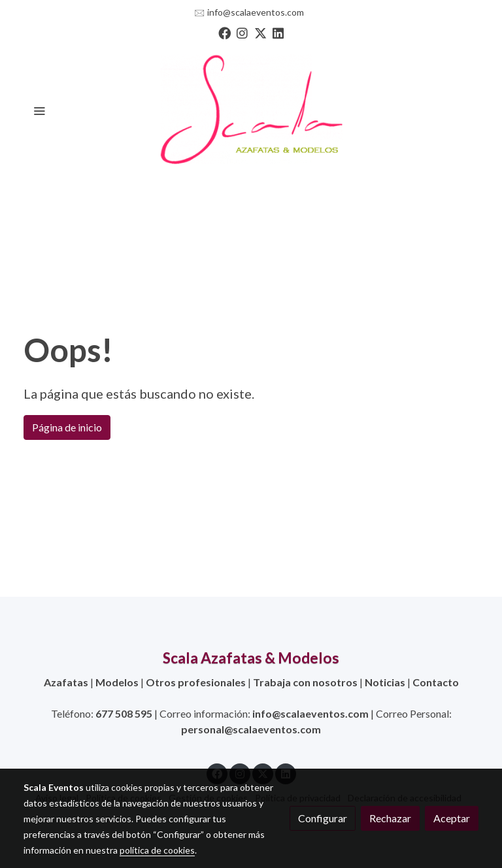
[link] (251, 110)
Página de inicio (67, 427)
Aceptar (452, 818)
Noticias (385, 682)
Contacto (436, 682)
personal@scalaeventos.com (251, 729)
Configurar (323, 818)
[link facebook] (225, 32)
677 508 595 (124, 713)
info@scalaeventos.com (256, 12)
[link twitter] (260, 32)
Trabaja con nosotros (305, 682)
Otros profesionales (196, 682)
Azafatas (66, 682)
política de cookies (157, 850)
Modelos (117, 682)
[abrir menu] (39, 110)
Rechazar (390, 818)
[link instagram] (242, 32)
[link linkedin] (278, 32)
